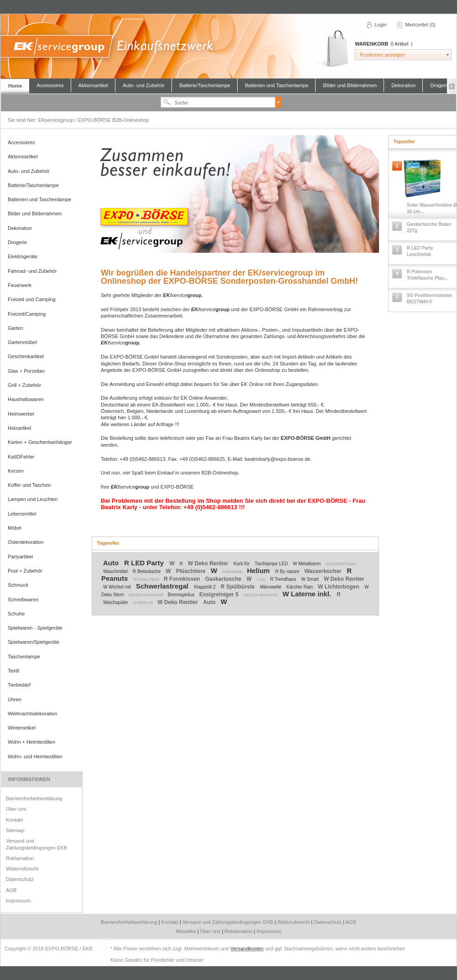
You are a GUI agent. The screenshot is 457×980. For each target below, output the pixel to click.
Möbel (15, 528)
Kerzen (16, 471)
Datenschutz (20, 879)
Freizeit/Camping (27, 314)
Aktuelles (187, 931)
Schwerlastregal (163, 586)
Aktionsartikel (93, 85)
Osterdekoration (26, 542)
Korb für (242, 564)
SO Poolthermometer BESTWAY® (430, 299)
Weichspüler (116, 602)
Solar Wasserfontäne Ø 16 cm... (432, 208)
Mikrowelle (233, 572)
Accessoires (50, 85)
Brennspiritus (182, 595)
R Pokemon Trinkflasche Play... (427, 275)
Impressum (18, 901)
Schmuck (18, 585)
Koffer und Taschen (29, 485)
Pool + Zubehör (25, 571)
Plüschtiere (192, 571)
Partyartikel (20, 557)
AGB (11, 890)
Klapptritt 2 (205, 587)
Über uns (16, 809)
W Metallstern (307, 564)
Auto (112, 563)
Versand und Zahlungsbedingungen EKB (36, 844)
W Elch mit (144, 603)
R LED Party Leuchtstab (420, 251)
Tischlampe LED (272, 564)
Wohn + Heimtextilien (31, 742)
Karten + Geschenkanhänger (40, 442)
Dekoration (403, 85)
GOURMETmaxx (341, 564)
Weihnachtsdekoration (33, 714)
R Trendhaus (284, 579)
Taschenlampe (24, 657)
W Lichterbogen (339, 587)
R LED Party (145, 563)
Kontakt (14, 820)
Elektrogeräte (23, 256)
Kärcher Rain (300, 587)
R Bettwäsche (147, 571)
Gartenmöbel (22, 342)
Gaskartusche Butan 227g (429, 227)
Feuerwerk (20, 285)
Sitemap (15, 830)
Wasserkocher (324, 571)
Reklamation (20, 858)
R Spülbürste (239, 587)
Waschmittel (116, 571)
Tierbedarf (19, 685)
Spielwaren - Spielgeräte (35, 628)
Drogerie (440, 85)
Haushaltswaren (26, 399)
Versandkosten (247, 949)
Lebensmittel (22, 514)
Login (381, 25)
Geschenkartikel (26, 356)
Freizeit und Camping (32, 299)
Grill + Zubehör (24, 385)
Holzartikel (19, 428)
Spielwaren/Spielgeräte (34, 642)
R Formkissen (183, 579)
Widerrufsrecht (22, 869)
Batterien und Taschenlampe (277, 85)
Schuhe (16, 614)
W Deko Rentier (209, 563)
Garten (16, 328)
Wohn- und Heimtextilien (35, 756)
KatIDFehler (21, 457)
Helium (259, 571)
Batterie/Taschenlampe (205, 85)
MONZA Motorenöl (147, 595)
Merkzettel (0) (420, 25)
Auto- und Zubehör (144, 85)
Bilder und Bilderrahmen (350, 85)
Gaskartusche (224, 579)
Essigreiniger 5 (220, 594)
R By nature (288, 571)
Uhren (15, 699)
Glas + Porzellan (26, 371)
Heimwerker (21, 414)
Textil (13, 671)
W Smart (311, 579)
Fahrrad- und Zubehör (32, 271)
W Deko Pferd (147, 579)
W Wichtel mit (118, 587)
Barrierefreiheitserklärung (34, 798)
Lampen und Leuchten (33, 499)
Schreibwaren (23, 599)
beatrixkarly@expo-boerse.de (278, 459)
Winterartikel (22, 728)
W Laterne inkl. (308, 594)
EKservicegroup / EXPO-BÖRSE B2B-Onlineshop (228, 46)
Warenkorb (333, 49)
